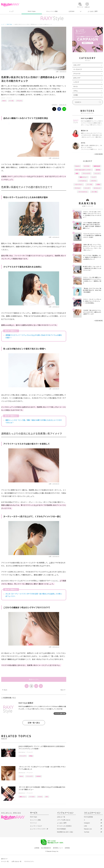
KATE (47, 797)
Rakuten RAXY (10, 5)
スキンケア (77, 65)
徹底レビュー (23, 797)
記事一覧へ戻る (34, 723)
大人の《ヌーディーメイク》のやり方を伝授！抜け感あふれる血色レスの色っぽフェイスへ (34, 595)
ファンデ (87, 188)
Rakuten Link (88, 829)
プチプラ (94, 181)
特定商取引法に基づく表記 (65, 832)
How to (4, 101)
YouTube (87, 832)
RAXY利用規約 (61, 829)
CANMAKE (38, 776)
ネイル (75, 86)
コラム (75, 91)
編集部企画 (97, 166)
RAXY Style (32, 11)
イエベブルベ (79, 184)
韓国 (77, 173)
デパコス (77, 188)
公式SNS (72, 11)
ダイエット (97, 188)
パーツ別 (11, 101)
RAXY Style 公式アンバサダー (83, 170)
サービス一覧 (5, 861)
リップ (94, 177)
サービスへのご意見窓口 (64, 826)
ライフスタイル (83, 192)
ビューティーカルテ (36, 826)
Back (5, 690)
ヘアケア (76, 82)
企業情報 (37, 848)
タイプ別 (94, 192)
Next (63, 690)
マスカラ (40, 797)
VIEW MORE (98, 154)
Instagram (87, 823)
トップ (11, 11)
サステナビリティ (29, 861)
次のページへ (34, 679)
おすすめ (87, 166)
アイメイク (9, 98)
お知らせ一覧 (61, 817)
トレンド (97, 173)
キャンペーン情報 (52, 11)
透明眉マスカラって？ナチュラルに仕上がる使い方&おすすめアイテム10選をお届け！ (34, 336)
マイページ (33, 823)
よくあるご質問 (93, 11)
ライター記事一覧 (60, 713)
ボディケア (77, 78)
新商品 (31, 756)
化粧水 (98, 184)
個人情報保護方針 (46, 848)
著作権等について (58, 848)
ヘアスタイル (83, 181)
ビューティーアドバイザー (38, 829)
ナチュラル (19, 101)
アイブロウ (32, 797)
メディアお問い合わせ (64, 820)
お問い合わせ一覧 (16, 861)
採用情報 (67, 848)
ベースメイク (78, 69)
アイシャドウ (23, 756)
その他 (75, 95)
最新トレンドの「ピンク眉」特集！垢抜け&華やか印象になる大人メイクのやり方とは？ (34, 421)
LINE (85, 826)
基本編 (98, 170)
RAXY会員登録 (88, 817)
